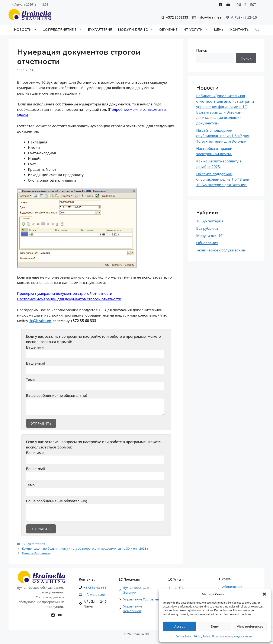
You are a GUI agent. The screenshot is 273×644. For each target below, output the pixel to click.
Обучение (168, 30)
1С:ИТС (178, 587)
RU (239, 5)
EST (253, 5)
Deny (215, 626)
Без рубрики (207, 228)
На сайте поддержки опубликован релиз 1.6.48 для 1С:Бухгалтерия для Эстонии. (223, 179)
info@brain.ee (94, 594)
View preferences (250, 626)
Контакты (240, 30)
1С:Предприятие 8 (64, 30)
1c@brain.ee (40, 321)
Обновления (207, 243)
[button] (264, 594)
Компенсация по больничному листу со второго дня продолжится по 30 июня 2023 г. (86, 548)
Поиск (202, 50)
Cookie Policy (184, 636)
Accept (180, 626)
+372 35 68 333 (95, 587)
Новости (27, 30)
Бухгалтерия (100, 30)
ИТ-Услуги (197, 30)
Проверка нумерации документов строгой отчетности (65, 293)
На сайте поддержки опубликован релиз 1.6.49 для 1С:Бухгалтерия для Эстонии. (223, 136)
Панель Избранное (36, 553)
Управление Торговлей (141, 599)
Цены (219, 30)
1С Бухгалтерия (33, 544)
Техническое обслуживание (221, 250)
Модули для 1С (137, 30)
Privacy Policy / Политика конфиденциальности (223, 636)
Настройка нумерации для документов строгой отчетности (69, 299)
